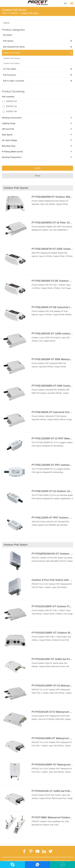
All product (8, 35)
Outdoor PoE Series (14, 10)
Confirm (37, 168)
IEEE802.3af (11, 101)
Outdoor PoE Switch (12, 63)
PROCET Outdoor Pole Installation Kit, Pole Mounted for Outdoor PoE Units (50, 823)
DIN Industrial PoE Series (14, 47)
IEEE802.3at (11, 106)
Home (4, 13)
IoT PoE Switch (10, 69)
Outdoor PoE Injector (12, 58)
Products (14, 13)
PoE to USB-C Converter (14, 81)
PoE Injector (8, 41)
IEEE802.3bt (11, 111)
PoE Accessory (9, 75)
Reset (37, 176)
